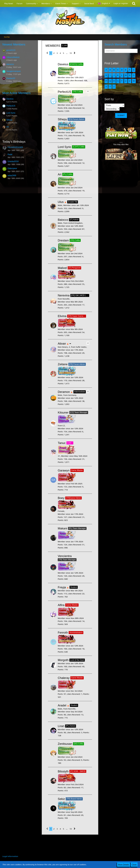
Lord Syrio (11, 113)
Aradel (62, 705)
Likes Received (75, 163)
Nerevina (64, 295)
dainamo (10, 64)
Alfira (61, 605)
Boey (61, 498)
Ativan (62, 344)
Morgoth (63, 660)
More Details (123, 865)
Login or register (121, 3)
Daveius (10, 99)
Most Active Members (16, 93)
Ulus (61, 202)
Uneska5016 (13, 161)
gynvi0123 (11, 50)
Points (61, 83)
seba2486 (12, 175)
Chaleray (64, 678)
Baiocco (63, 220)
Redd (10, 154)
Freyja (62, 587)
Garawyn (64, 470)
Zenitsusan (65, 744)
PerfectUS (11, 106)
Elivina (62, 316)
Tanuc (62, 443)
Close (134, 865)
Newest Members (14, 44)
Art (8, 127)
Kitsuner (63, 412)
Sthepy (9, 120)
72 (71, 53)
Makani (62, 528)
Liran (61, 726)
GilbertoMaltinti (13, 57)
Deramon (64, 392)
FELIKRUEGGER (15, 147)
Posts (60, 80)
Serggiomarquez (14, 71)
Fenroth (63, 633)
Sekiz (61, 799)
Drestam (63, 240)
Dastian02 (11, 78)
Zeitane (63, 364)
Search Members (116, 44)
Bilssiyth (63, 771)
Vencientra (65, 556)
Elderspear (12, 168)
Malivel (62, 268)
